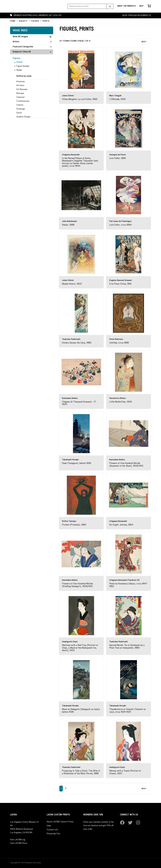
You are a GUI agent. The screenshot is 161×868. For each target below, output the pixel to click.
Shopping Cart (53, 834)
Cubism (20, 105)
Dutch (19, 113)
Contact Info (52, 830)
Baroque (20, 93)
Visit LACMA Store (19, 843)
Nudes (19, 70)
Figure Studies (23, 66)
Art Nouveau (22, 89)
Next (144, 42)
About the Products (126, 6)
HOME (13, 21)
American (21, 82)
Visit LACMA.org (18, 840)
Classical (20, 97)
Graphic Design (23, 117)
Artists (32, 42)
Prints (19, 62)
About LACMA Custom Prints (60, 822)
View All (27, 52)
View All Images (32, 37)
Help (141, 6)
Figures (16, 58)
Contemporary (23, 101)
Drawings (21, 109)
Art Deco (20, 86)
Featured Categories (32, 47)
